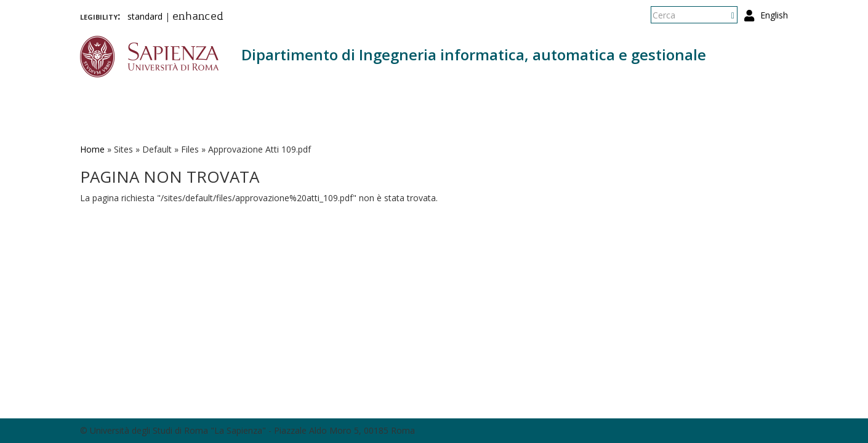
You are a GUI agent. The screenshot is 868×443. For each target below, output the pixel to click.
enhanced (198, 17)
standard (145, 16)
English (774, 15)
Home (92, 149)
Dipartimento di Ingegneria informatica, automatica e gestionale (474, 54)
